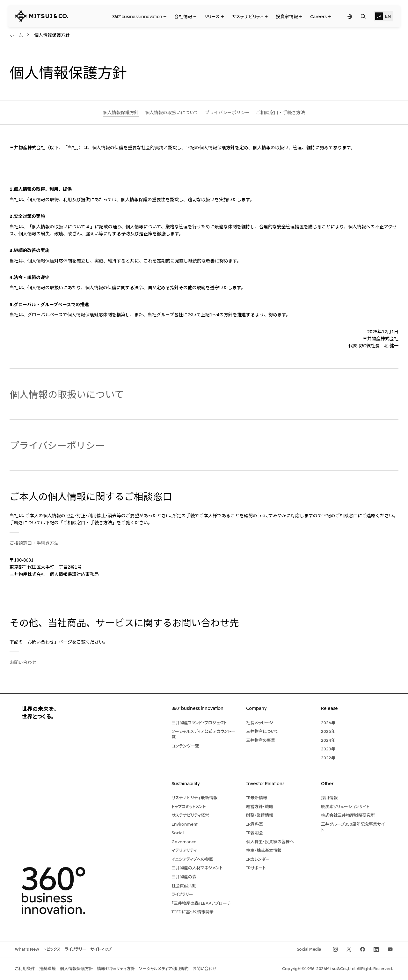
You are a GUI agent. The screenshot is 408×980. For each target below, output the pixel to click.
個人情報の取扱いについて (67, 394)
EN (388, 16)
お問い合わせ (23, 662)
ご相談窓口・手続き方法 (34, 543)
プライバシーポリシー (57, 445)
